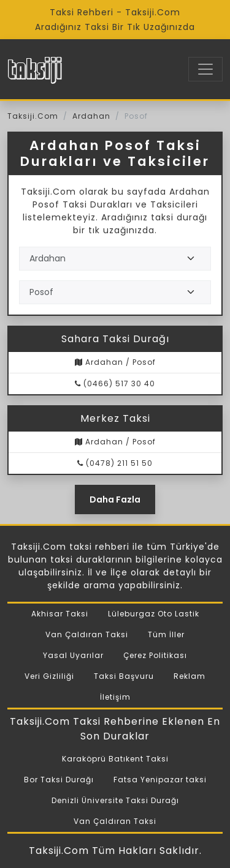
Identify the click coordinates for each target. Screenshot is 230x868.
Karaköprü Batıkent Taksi (115, 759)
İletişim (115, 697)
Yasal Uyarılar (73, 655)
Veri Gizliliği (49, 676)
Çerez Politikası (155, 655)
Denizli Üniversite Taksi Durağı (115, 800)
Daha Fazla (115, 499)
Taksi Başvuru (124, 676)
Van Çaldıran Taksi (87, 634)
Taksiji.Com (33, 116)
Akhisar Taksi (60, 614)
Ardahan (91, 116)
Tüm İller (166, 634)
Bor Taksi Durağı (59, 780)
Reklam (190, 676)
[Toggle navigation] (205, 69)
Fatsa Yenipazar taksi (160, 780)
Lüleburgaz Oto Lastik (154, 614)
